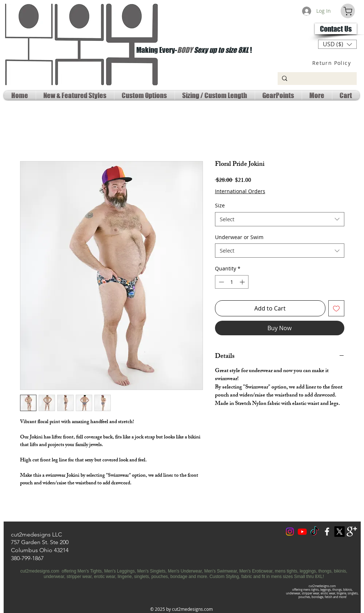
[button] (337, 44)
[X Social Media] (339, 532)
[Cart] (348, 11)
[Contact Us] (336, 29)
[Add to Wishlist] (336, 308)
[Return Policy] (332, 63)
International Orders (240, 191)
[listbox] (337, 44)
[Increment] (243, 282)
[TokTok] (315, 532)
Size (220, 205)
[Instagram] (290, 532)
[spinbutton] (232, 282)
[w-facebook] (327, 532)
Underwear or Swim (239, 237)
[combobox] (280, 219)
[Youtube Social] (302, 532)
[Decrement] (221, 282)
